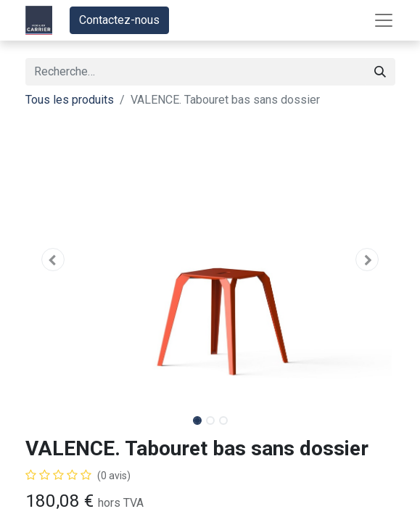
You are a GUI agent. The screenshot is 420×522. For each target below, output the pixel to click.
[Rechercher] (380, 72)
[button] (53, 260)
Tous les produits (70, 100)
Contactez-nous (119, 20)
